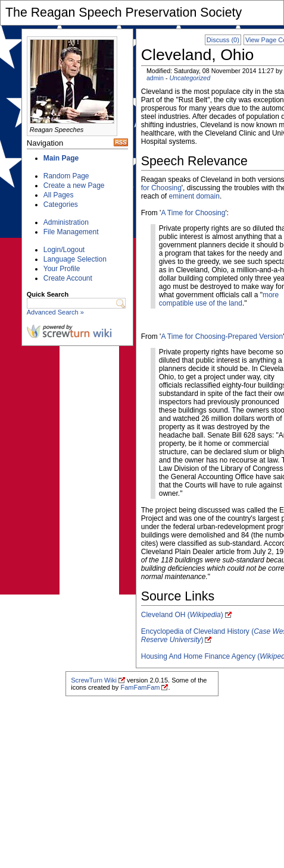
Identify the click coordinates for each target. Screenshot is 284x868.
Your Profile (62, 269)
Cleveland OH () (182, 615)
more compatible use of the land (219, 299)
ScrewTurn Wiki (94, 680)
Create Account (68, 278)
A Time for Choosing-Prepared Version (222, 336)
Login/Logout (64, 250)
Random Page (66, 176)
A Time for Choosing (193, 213)
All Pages (59, 195)
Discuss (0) (223, 40)
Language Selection (75, 259)
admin (155, 78)
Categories (61, 205)
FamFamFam (140, 687)
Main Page (61, 158)
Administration (66, 222)
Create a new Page (74, 185)
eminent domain (194, 196)
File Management (71, 232)
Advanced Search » (55, 312)
